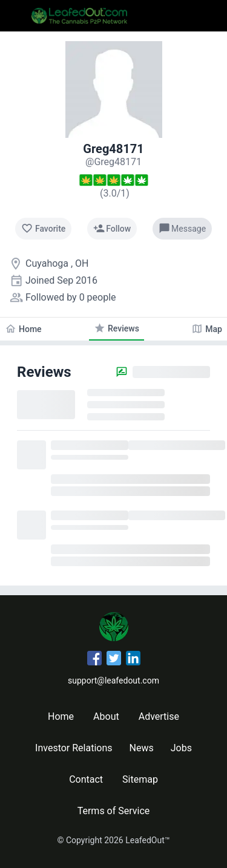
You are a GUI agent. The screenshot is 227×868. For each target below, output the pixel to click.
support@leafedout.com (113, 680)
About (106, 716)
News (142, 748)
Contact (86, 779)
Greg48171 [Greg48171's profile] (113, 149)
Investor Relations (74, 748)
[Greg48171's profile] (113, 162)
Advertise (159, 716)
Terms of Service (114, 811)
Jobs (181, 748)
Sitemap (140, 779)
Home (61, 716)
